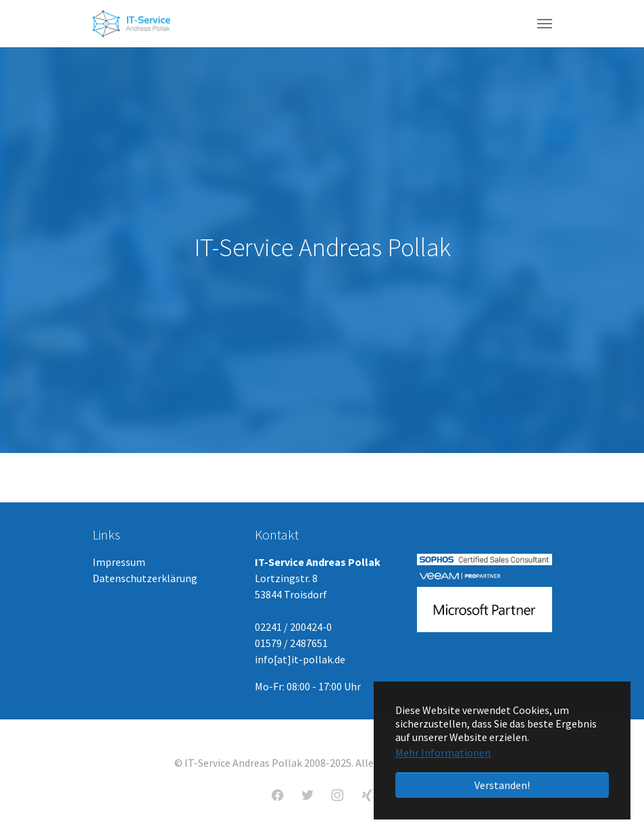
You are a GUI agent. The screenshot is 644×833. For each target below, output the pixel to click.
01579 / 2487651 (291, 643)
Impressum (119, 562)
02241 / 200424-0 (293, 627)
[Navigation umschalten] (545, 24)
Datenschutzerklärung (145, 578)
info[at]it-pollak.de (300, 659)
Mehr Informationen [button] (443, 753)
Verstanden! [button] (502, 785)
